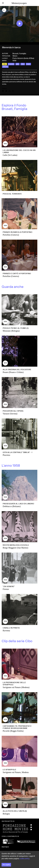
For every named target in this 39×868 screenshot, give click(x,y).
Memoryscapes (19, 3)
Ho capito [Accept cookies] (6, 865)
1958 (14, 61)
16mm (15, 56)
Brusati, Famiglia (19, 53)
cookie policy (24, 859)
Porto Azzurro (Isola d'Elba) (23, 58)
